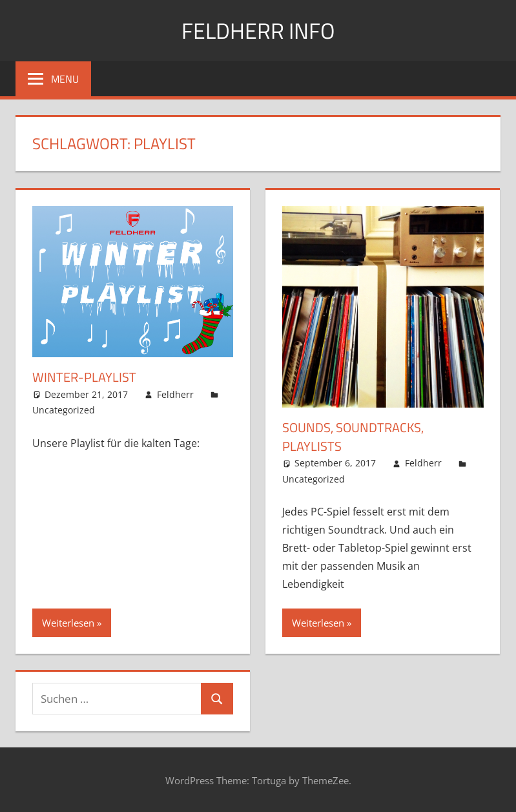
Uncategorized (64, 410)
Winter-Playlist (84, 377)
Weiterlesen (68, 622)
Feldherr (175, 394)
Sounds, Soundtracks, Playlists (353, 436)
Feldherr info (258, 30)
